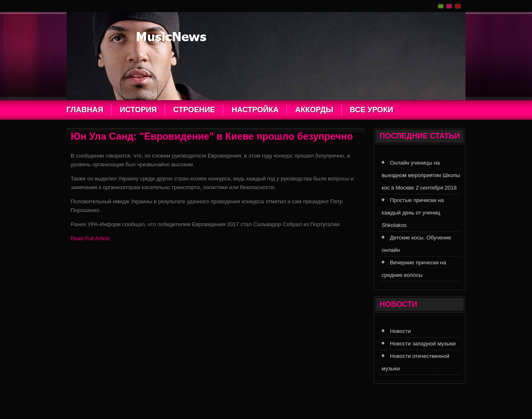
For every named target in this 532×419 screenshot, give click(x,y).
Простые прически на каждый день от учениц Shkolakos (413, 213)
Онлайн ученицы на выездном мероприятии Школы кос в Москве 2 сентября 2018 (421, 175)
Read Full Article (90, 238)
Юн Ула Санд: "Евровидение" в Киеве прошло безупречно (212, 136)
